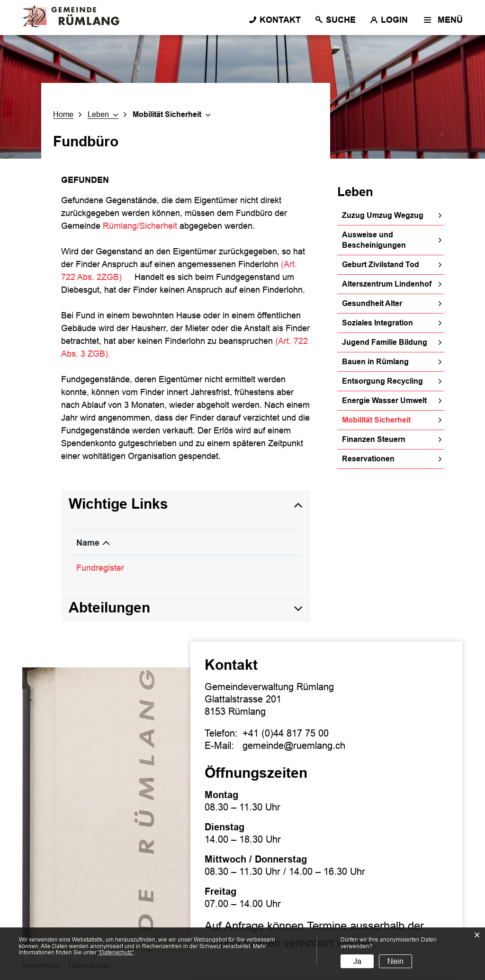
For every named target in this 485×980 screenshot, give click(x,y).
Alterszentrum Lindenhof (387, 284)
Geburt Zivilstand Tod (381, 265)
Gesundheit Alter (372, 303)
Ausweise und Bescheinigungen (374, 240)
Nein (395, 961)
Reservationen (368, 459)
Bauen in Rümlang (375, 362)
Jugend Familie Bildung (385, 342)
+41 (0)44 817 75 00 (286, 733)
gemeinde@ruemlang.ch (294, 746)
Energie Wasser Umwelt (384, 400)
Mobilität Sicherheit (393, 419)
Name (88, 543)
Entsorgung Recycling (382, 381)
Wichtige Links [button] (118, 504)
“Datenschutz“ (116, 953)
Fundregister (105, 568)
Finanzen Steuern (374, 439)
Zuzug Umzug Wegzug (383, 215)
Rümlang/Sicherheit (140, 226)
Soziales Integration (377, 323)
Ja (357, 961)
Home (63, 114)
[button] (103, 115)
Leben (355, 192)
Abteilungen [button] (109, 607)
